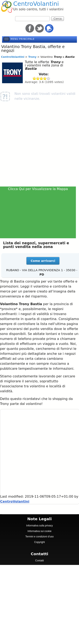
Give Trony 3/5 (41, 78)
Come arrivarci (43, 261)
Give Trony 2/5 (38, 78)
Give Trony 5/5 (48, 78)
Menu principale (23, 39)
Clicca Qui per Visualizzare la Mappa (38, 189)
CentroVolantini (36, 4)
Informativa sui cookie (39, 531)
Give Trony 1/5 (34, 78)
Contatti (39, 561)
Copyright (39, 542)
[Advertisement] (39, 145)
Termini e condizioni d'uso (39, 537)
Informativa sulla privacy (40, 526)
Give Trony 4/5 (45, 78)
